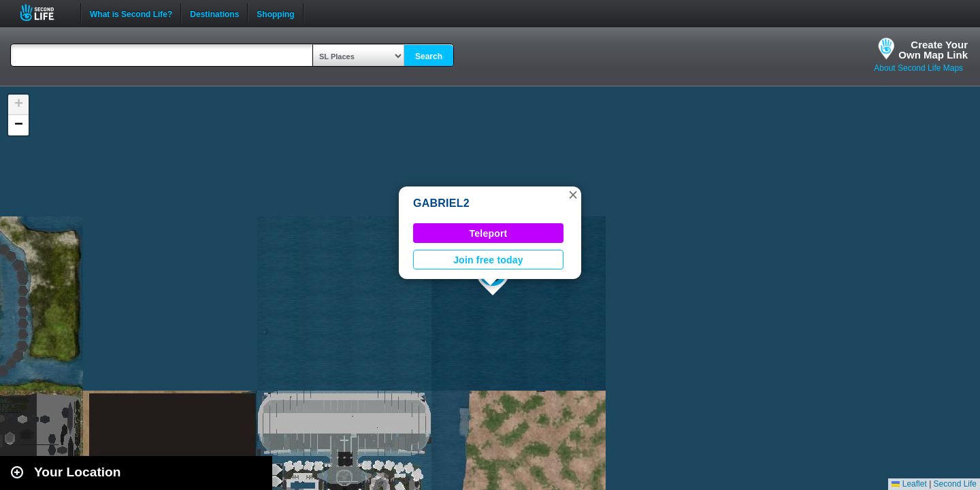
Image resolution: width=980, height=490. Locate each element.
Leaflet (909, 484)
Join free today (488, 260)
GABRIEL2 (441, 203)
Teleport (489, 233)
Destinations (214, 13)
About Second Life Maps (918, 68)
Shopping (275, 13)
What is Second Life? (131, 13)
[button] (573, 195)
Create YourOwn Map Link (933, 50)
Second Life (45, 13)
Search (429, 56)
